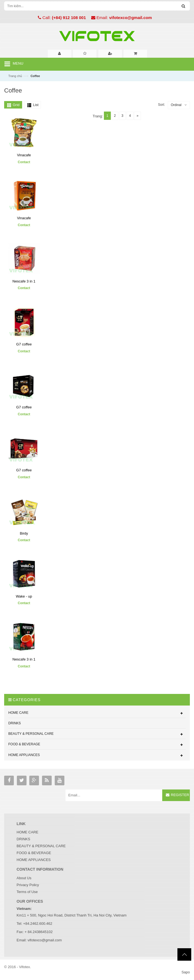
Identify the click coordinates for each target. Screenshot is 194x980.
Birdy (24, 533)
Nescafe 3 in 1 (24, 281)
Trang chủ (15, 76)
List (36, 105)
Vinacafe (24, 155)
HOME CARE (27, 832)
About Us (24, 878)
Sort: (162, 105)
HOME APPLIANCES (34, 860)
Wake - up (24, 596)
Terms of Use (27, 892)
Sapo (186, 972)
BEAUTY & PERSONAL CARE (41, 846)
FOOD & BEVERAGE (34, 853)
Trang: (98, 116)
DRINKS (23, 839)
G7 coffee (24, 344)
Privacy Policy (28, 885)
